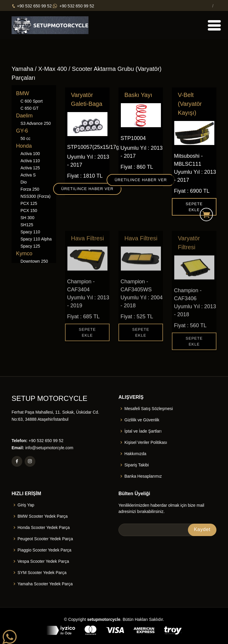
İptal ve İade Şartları (143, 431)
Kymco (24, 254)
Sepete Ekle (194, 208)
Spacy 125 (30, 246)
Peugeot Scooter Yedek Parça (45, 539)
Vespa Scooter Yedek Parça (43, 561)
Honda (24, 146)
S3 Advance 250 (36, 123)
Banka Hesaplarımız (143, 476)
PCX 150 (29, 211)
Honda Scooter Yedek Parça (44, 527)
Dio (24, 182)
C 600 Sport (32, 101)
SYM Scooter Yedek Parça (42, 573)
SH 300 (27, 218)
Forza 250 (30, 189)
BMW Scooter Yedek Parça (43, 516)
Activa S (28, 175)
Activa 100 (30, 154)
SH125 (27, 225)
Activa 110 (30, 161)
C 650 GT (30, 108)
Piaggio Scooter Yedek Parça (44, 550)
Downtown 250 (34, 261)
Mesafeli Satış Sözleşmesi (149, 409)
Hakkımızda (135, 454)
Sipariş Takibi (137, 465)
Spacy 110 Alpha (36, 239)
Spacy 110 (30, 232)
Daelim (24, 116)
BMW (23, 93)
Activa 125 (30, 168)
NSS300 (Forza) (35, 196)
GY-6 (22, 131)
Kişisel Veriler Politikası (146, 442)
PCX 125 (29, 203)
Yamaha (22, 69)
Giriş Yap (26, 505)
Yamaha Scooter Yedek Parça (45, 584)
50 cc (25, 138)
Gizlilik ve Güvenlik (142, 420)
